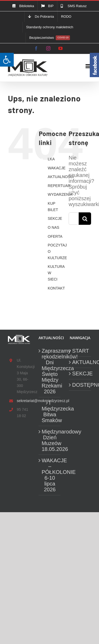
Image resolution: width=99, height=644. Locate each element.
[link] (7, 60)
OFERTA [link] (55, 236)
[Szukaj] (85, 219)
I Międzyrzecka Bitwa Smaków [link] (50, 412)
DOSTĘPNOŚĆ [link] (80, 385)
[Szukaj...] (74, 219)
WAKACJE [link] (57, 168)
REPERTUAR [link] (59, 186)
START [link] (80, 351)
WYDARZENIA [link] (60, 194)
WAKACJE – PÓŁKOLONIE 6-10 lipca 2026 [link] (50, 475)
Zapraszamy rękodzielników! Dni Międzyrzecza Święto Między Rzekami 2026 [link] (50, 371)
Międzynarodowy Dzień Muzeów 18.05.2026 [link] (50, 440)
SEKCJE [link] (55, 218)
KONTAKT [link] (56, 288)
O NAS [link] (54, 227)
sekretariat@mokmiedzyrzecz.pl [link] (23, 401)
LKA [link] (51, 159)
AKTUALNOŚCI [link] (61, 177)
